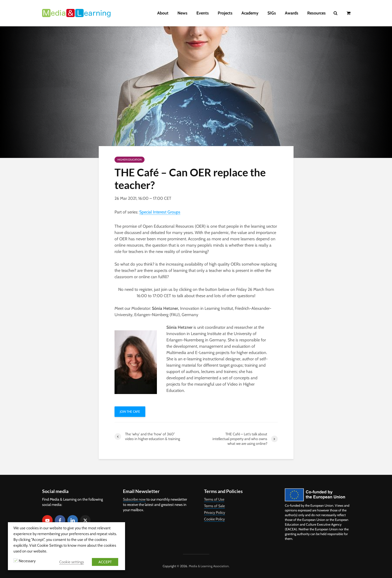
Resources (316, 13)
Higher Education (130, 160)
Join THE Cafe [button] (130, 412)
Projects (225, 13)
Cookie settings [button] (72, 562)
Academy (250, 13)
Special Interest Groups (160, 212)
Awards (292, 13)
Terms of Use (214, 499)
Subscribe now (134, 499)
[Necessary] (16, 561)
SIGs (272, 13)
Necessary (27, 561)
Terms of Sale (214, 506)
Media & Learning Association (209, 566)
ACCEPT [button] (105, 562)
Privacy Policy (215, 512)
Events (203, 13)
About (163, 13)
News (182, 13)
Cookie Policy (214, 519)
